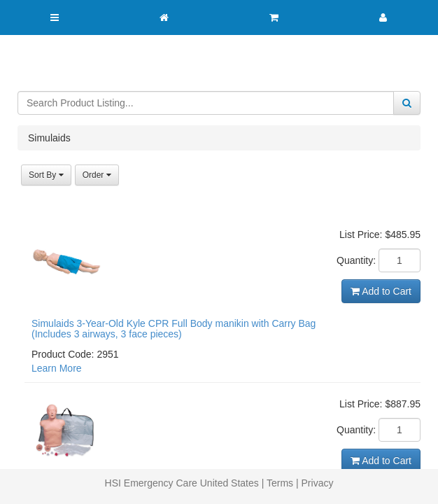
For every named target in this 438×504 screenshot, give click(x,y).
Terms (280, 483)
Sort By (46, 175)
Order (97, 175)
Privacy (318, 483)
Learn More (57, 368)
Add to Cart (381, 291)
